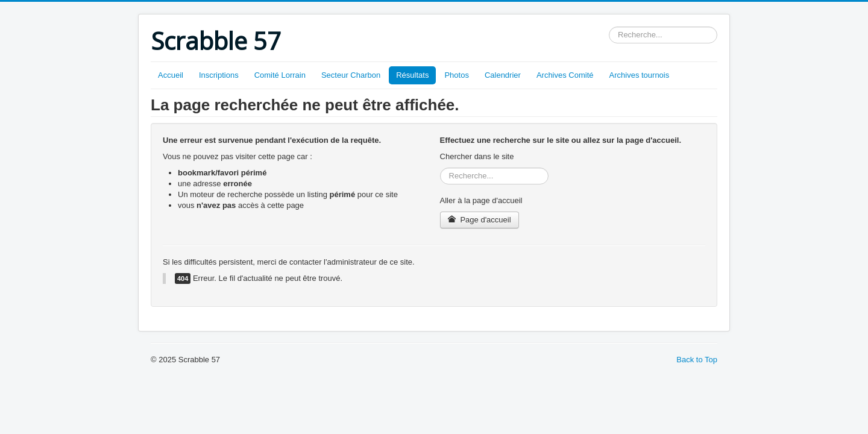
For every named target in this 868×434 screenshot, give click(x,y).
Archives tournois (640, 75)
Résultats (412, 75)
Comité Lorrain (280, 75)
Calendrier (503, 75)
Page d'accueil (480, 220)
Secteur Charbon (351, 75)
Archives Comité (565, 75)
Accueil (171, 75)
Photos (456, 75)
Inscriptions (219, 75)
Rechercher (609, 27)
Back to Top (697, 360)
